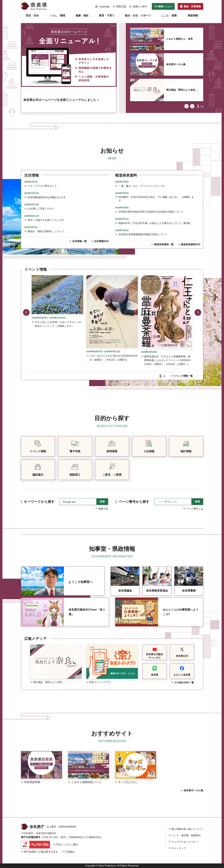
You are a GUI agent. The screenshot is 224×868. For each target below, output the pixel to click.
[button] (103, 7)
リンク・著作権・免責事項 (186, 835)
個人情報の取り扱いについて (187, 829)
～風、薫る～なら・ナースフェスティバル (142, 186)
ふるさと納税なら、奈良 (180, 39)
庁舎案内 (70, 852)
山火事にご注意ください (41, 209)
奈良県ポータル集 (176, 64)
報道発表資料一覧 (164, 244)
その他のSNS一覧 (184, 683)
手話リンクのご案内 (67, 845)
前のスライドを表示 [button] (186, 106)
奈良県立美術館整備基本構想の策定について (143, 234)
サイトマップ (179, 848)
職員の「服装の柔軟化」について (46, 231)
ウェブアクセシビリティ (185, 842)
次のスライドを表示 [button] (192, 106)
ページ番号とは (195, 509)
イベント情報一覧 (183, 376)
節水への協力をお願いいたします (46, 220)
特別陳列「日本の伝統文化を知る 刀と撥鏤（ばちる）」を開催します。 (156, 199)
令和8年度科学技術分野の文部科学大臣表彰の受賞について (151, 212)
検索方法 (103, 509)
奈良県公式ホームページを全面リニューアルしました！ (61, 100)
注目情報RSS (101, 241)
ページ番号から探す (134, 502)
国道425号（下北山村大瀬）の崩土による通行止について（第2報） (155, 223)
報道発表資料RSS (191, 244)
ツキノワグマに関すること (42, 186)
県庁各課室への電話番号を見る (41, 852)
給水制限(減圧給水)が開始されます (47, 197)
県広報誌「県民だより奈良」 (182, 90)
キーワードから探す (39, 502)
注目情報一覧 (79, 241)
